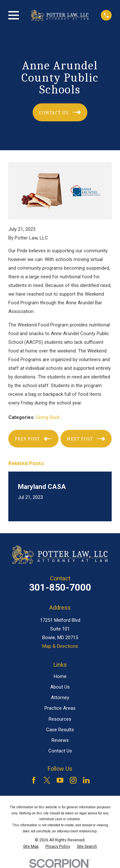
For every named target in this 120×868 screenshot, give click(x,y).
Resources (60, 719)
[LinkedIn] (86, 780)
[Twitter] (47, 780)
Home (60, 676)
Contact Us (60, 751)
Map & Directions (60, 646)
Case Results (60, 730)
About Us (60, 687)
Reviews (60, 740)
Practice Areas (60, 708)
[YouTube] (60, 780)
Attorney (60, 698)
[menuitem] (31, 846)
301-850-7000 (60, 587)
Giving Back (48, 417)
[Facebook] (34, 780)
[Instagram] (73, 780)
